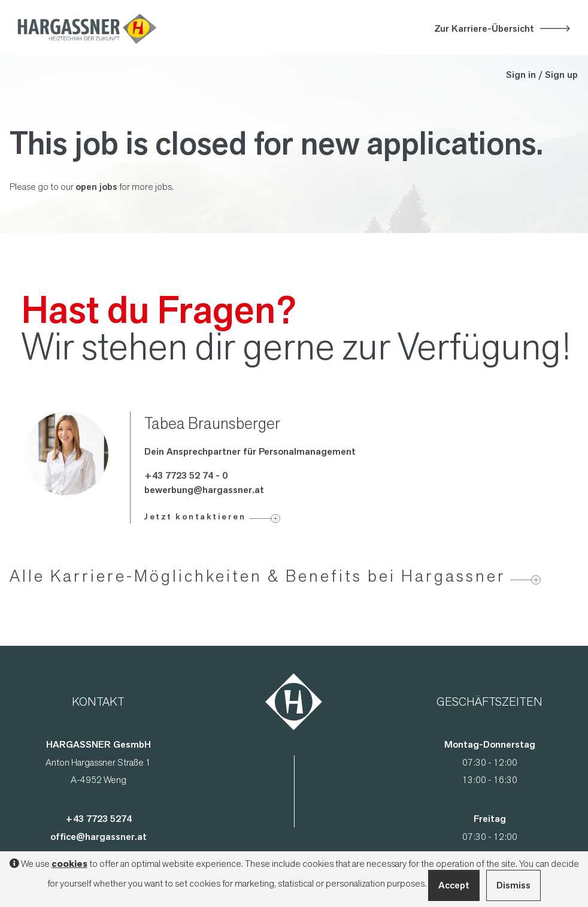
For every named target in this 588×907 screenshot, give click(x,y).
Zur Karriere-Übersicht (484, 28)
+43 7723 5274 (98, 819)
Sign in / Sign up (542, 75)
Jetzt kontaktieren (195, 516)
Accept (454, 885)
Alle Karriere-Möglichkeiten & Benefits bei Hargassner (258, 576)
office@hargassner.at (98, 837)
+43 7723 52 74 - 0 (186, 475)
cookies (69, 864)
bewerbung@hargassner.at (204, 490)
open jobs (96, 187)
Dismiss (513, 885)
